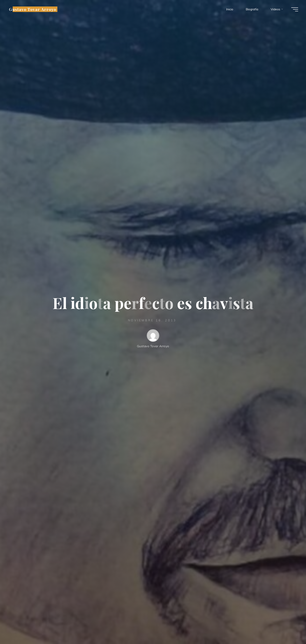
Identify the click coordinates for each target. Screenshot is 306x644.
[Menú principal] (295, 9)
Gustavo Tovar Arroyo (33, 9)
